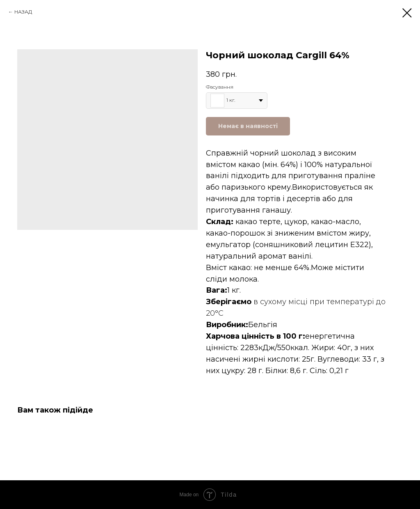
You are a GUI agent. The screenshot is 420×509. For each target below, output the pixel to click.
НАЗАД (23, 12)
